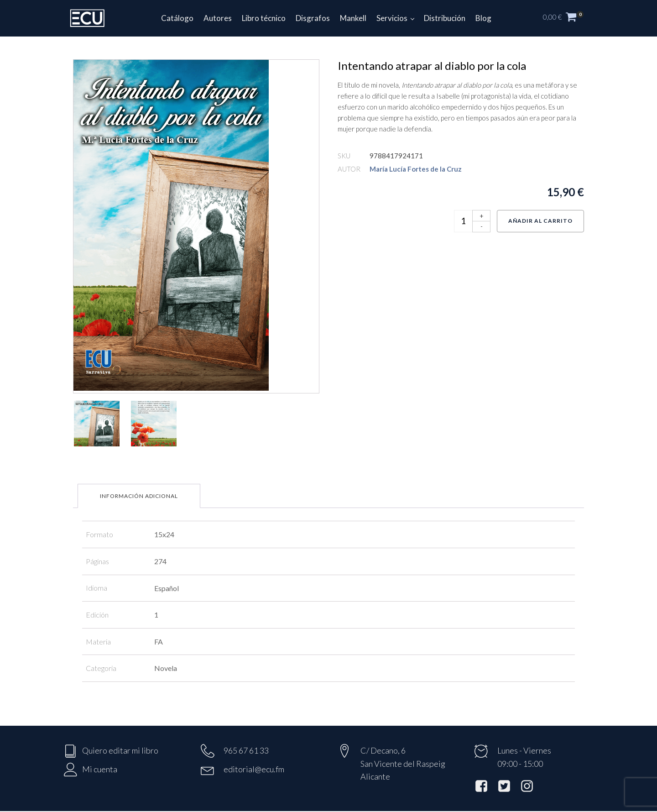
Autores (218, 18)
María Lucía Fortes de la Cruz (416, 169)
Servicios (392, 18)
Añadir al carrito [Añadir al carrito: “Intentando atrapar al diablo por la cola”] (540, 221)
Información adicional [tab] (139, 496)
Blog (483, 18)
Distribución (445, 18)
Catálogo (177, 18)
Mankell (353, 18)
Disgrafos (313, 18)
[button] (568, 18)
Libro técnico (264, 18)
